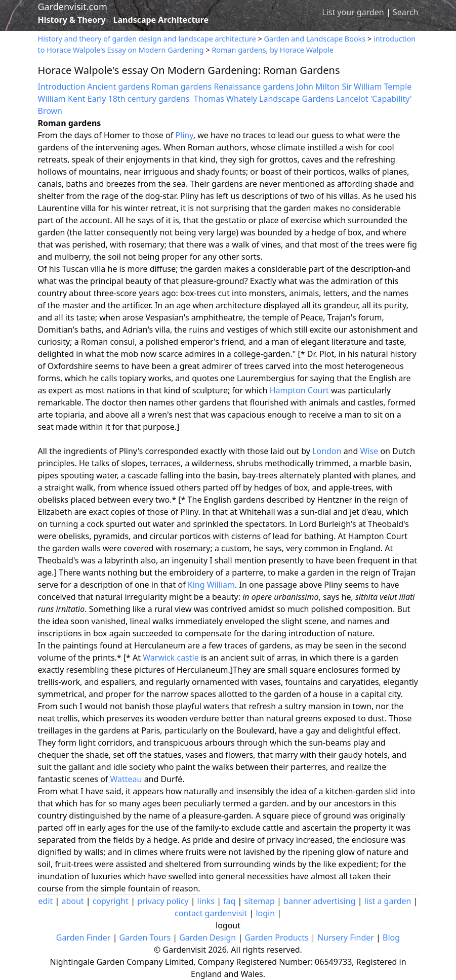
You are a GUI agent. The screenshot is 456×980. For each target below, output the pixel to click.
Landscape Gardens (297, 99)
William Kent (62, 99)
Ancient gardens (118, 87)
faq (229, 901)
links (206, 901)
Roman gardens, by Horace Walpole (273, 50)
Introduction (62, 87)
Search (406, 12)
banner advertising (319, 901)
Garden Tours (145, 937)
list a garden (388, 901)
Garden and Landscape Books (315, 39)
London (327, 451)
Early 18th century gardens (139, 99)
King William (211, 585)
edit (46, 901)
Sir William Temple (377, 87)
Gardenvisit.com (73, 7)
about (72, 901)
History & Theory (72, 20)
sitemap (260, 901)
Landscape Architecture (161, 20)
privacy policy (163, 901)
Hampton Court (299, 390)
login (265, 913)
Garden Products (276, 937)
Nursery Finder (346, 937)
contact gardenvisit (211, 913)
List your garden (353, 12)
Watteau (126, 779)
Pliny (184, 135)
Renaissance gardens (254, 87)
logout (228, 925)
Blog (391, 937)
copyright (111, 901)
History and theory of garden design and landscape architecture (147, 39)
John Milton (319, 87)
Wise (369, 451)
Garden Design (208, 937)
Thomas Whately (225, 99)
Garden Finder (84, 937)
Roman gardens (181, 87)
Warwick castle (171, 658)
